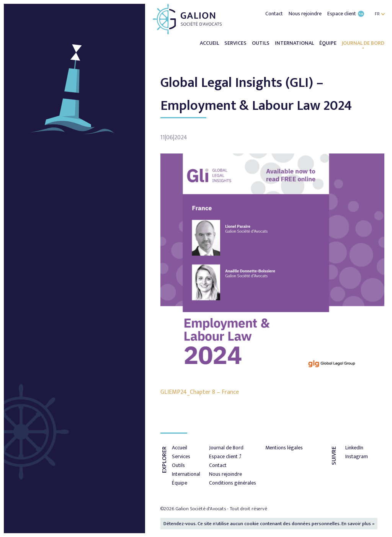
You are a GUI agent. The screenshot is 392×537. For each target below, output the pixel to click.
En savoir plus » (358, 524)
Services (236, 43)
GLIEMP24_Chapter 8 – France (200, 392)
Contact (275, 14)
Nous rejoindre (306, 14)
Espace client (346, 14)
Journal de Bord (363, 43)
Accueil (210, 43)
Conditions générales (233, 483)
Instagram (357, 456)
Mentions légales (284, 448)
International (295, 43)
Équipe (328, 43)
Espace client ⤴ (225, 456)
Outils (261, 43)
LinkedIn (354, 448)
